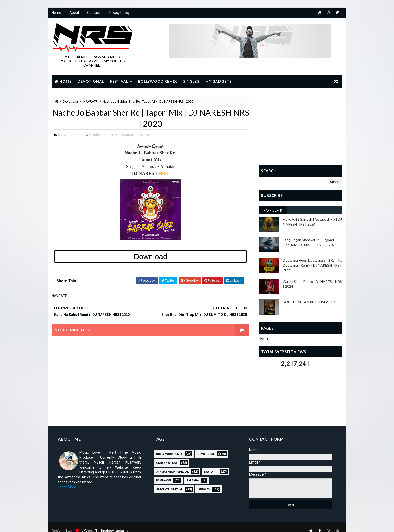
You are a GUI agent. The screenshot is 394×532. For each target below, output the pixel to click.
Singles (191, 81)
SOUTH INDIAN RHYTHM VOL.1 (309, 302)
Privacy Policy (119, 13)
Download (150, 256)
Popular (273, 210)
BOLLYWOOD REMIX (169, 454)
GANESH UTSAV (167, 463)
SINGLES (204, 489)
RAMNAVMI (163, 481)
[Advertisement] (301, 128)
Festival (119, 81)
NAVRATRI (91, 101)
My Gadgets (218, 81)
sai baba (193, 481)
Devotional (91, 81)
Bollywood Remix (158, 81)
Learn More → (69, 487)
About (74, 13)
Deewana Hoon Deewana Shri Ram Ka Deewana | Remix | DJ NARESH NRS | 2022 (313, 265)
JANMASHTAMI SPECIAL (172, 472)
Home (56, 13)
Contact (94, 13)
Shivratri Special (169, 489)
